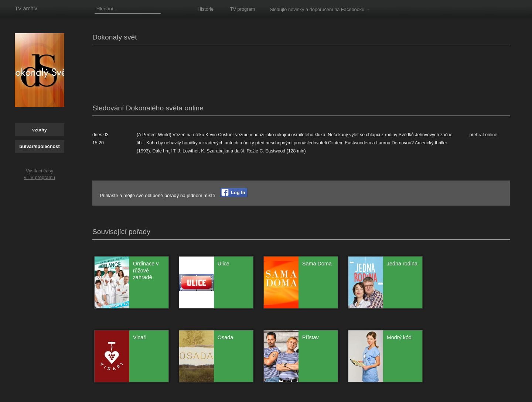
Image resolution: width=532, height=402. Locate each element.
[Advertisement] (227, 73)
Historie (206, 9)
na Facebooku (349, 9)
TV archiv (26, 8)
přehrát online (483, 135)
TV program (243, 9)
